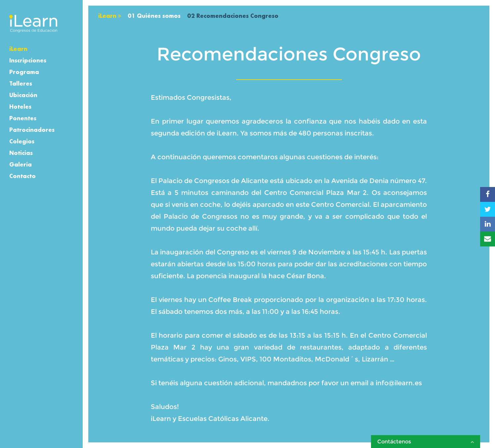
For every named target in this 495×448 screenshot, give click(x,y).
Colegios (22, 141)
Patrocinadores (32, 130)
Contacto (22, 176)
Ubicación (23, 95)
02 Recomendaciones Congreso (233, 16)
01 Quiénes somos (154, 16)
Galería (21, 164)
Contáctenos (426, 442)
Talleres (21, 83)
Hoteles (20, 107)
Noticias (21, 153)
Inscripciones (28, 60)
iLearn (18, 49)
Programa (24, 72)
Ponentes (23, 118)
